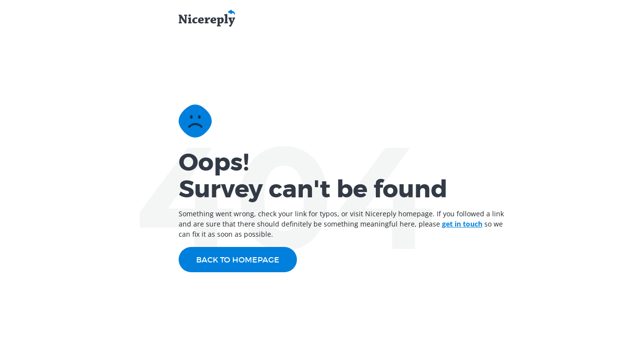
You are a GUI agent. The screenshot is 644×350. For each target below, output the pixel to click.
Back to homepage (238, 260)
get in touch (462, 224)
